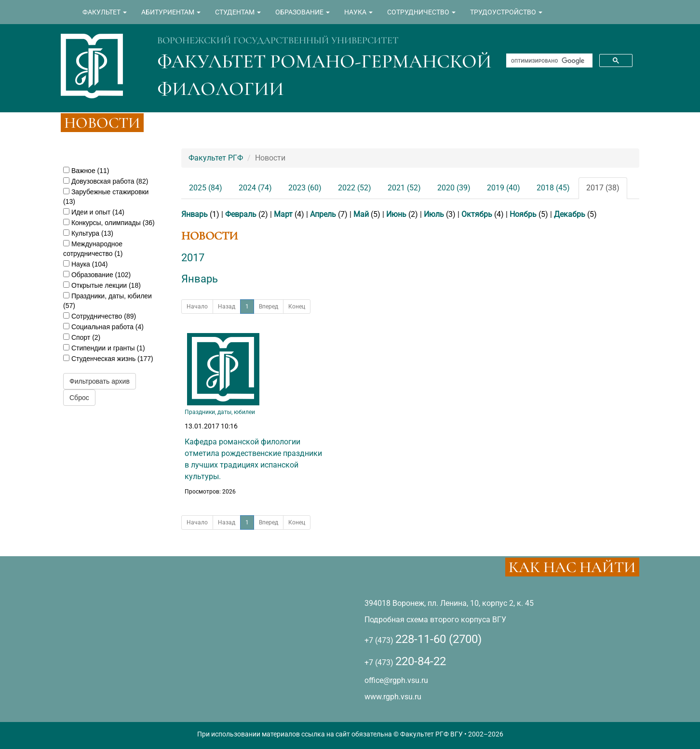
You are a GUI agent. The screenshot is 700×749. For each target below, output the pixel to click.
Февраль (241, 214)
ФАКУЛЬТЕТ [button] (105, 12)
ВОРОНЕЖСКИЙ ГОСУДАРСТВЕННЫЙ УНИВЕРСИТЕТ (278, 40)
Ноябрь (523, 214)
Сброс (79, 398)
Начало (197, 307)
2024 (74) (255, 188)
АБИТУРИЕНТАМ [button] (171, 12)
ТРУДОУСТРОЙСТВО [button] (506, 12)
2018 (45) (553, 188)
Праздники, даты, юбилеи (220, 412)
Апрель (323, 214)
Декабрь (570, 214)
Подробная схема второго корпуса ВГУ (435, 620)
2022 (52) (355, 188)
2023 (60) (305, 188)
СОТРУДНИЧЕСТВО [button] (421, 12)
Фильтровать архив (100, 381)
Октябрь (477, 214)
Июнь (396, 214)
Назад (227, 307)
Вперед (269, 307)
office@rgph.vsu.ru (396, 680)
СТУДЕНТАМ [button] (238, 12)
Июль (434, 214)
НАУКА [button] (358, 12)
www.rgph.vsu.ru (393, 697)
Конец (297, 307)
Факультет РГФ (216, 158)
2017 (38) (603, 188)
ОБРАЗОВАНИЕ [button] (303, 12)
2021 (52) (404, 188)
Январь (195, 214)
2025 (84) (206, 188)
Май (361, 214)
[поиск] (548, 61)
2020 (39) (454, 188)
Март (283, 214)
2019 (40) (504, 188)
